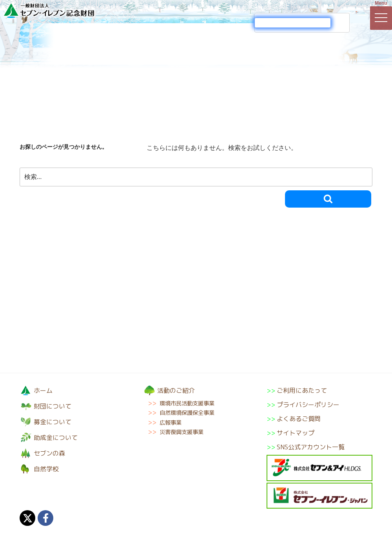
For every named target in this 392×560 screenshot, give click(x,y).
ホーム (43, 390)
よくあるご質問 (299, 419)
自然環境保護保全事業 (187, 413)
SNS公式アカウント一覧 (311, 447)
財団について (49, 44)
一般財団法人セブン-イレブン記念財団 (49, 10)
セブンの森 (284, 44)
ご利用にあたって (302, 390)
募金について (108, 44)
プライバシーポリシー (308, 405)
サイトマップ (296, 433)
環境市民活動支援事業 (187, 403)
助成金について (225, 44)
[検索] (293, 23)
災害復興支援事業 (181, 432)
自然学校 (343, 44)
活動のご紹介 (167, 44)
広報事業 (171, 423)
